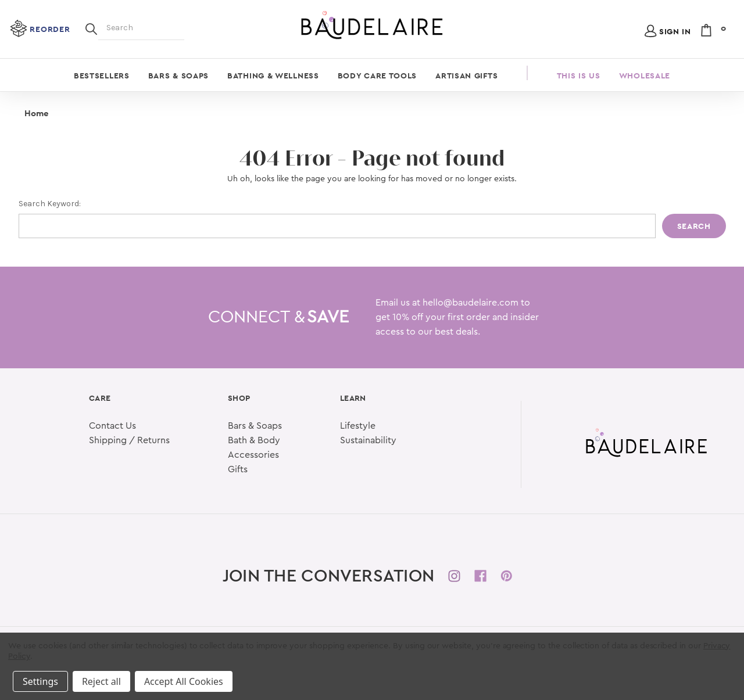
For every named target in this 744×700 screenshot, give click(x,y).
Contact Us (112, 426)
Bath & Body (254, 440)
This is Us (579, 76)
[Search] (91, 28)
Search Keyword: (50, 204)
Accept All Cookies (184, 681)
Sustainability (368, 440)
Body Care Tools (378, 76)
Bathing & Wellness (273, 76)
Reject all (101, 681)
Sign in (675, 31)
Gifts (238, 469)
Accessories (253, 455)
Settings (40, 681)
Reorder (50, 29)
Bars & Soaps (178, 76)
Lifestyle (358, 426)
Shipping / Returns (129, 440)
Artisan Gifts (466, 76)
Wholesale (645, 76)
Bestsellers (102, 76)
